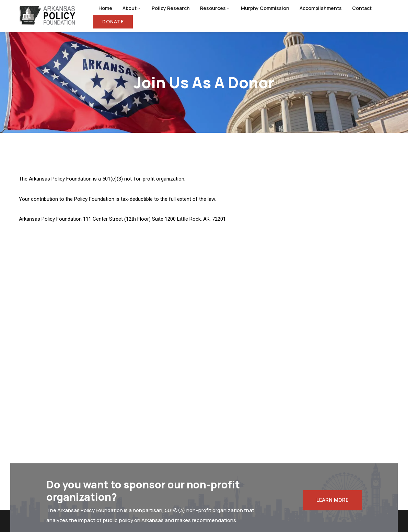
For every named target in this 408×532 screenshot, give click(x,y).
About (130, 8)
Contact (362, 8)
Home (105, 8)
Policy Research (171, 8)
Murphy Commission (265, 8)
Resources (213, 8)
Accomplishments (321, 8)
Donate (113, 21)
